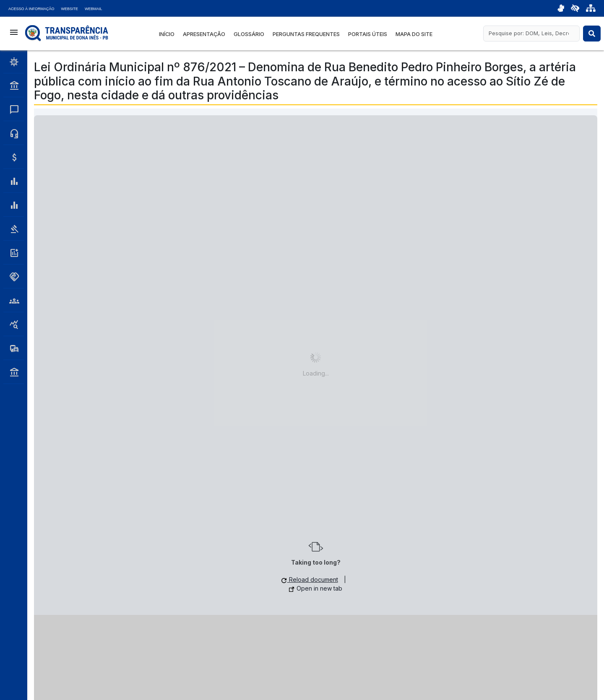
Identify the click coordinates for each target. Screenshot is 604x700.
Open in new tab (316, 588)
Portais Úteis (368, 34)
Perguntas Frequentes (306, 34)
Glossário (249, 34)
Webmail (94, 9)
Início (167, 34)
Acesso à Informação (31, 9)
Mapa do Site (414, 34)
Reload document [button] (310, 579)
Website (70, 9)
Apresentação (204, 34)
